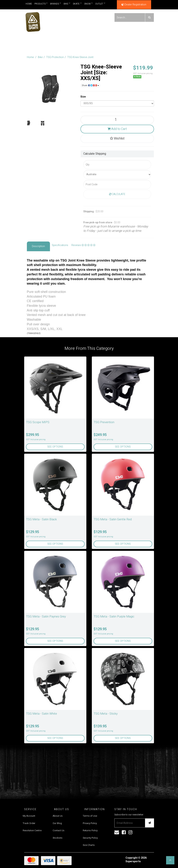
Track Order (29, 823)
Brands (56, 4)
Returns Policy (90, 830)
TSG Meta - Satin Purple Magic (114, 616)
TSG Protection (55, 57)
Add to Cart (117, 129)
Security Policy (90, 838)
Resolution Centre (32, 830)
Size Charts (89, 845)
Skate (77, 4)
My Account (29, 816)
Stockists (58, 838)
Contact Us (59, 830)
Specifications (60, 245)
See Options (55, 447)
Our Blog (57, 823)
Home (29, 4)
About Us (58, 816)
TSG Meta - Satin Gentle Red (113, 519)
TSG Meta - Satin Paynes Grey (46, 616)
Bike (67, 4)
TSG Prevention (104, 422)
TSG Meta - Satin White (41, 714)
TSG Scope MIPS (38, 422)
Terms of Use (90, 816)
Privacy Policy (90, 823)
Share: (90, 85)
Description (38, 246)
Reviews (83, 245)
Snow (89, 4)
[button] (170, 860)
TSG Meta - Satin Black (41, 519)
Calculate (117, 194)
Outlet (100, 4)
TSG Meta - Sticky (106, 714)
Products (41, 4)
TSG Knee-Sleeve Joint (80, 57)
